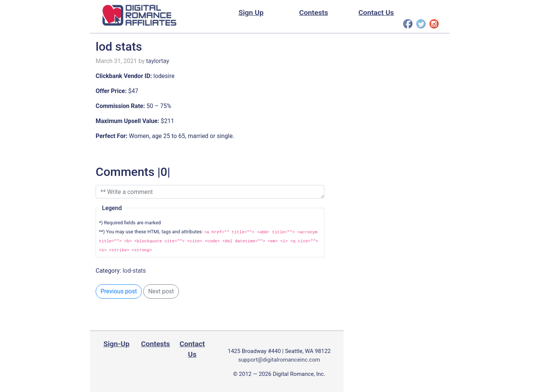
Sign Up (251, 13)
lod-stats (134, 271)
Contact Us (376, 13)
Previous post (119, 291)
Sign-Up (117, 344)
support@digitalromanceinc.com (279, 360)
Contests (314, 13)
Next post (161, 291)
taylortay (158, 61)
